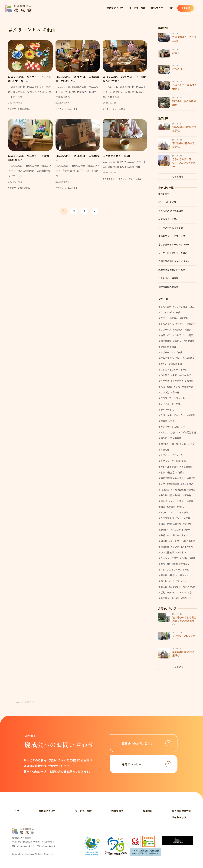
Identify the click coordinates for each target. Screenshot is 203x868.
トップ (16, 811)
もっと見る (178, 176)
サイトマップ (179, 817)
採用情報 (188, 8)
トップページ (17, 702)
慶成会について (115, 8)
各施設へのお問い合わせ (147, 743)
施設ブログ (157, 8)
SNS (172, 8)
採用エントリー (147, 764)
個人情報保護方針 (181, 811)
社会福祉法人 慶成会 (18, 8)
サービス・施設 (137, 8)
